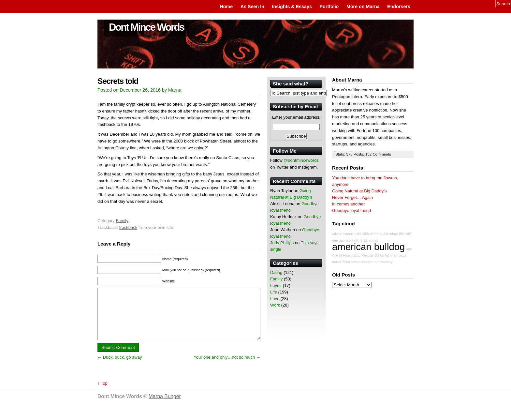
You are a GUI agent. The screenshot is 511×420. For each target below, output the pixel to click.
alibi (358, 234)
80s (402, 234)
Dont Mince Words (146, 27)
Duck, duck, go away (123, 367)
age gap (338, 240)
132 (369, 154)
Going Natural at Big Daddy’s (359, 191)
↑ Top (102, 393)
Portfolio (329, 7)
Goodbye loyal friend (351, 210)
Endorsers (399, 7)
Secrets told (118, 81)
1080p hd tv (384, 255)
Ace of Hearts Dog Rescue (353, 255)
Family (122, 221)
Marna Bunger (165, 406)
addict (373, 240)
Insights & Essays (292, 7)
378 (350, 154)
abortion (367, 262)
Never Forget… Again (352, 197)
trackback (128, 227)
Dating (276, 272)
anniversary (384, 262)
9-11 (364, 240)
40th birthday (372, 234)
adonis (348, 234)
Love (275, 299)
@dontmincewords (301, 160)
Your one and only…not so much (224, 367)
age (409, 249)
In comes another (348, 204)
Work (275, 305)
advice (337, 234)
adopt (394, 234)
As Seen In (252, 7)
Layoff (276, 285)
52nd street (351, 262)
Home (226, 7)
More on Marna (363, 7)
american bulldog (368, 247)
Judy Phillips (282, 243)
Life (274, 292)
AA (386, 234)
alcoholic (352, 240)
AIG (409, 234)
